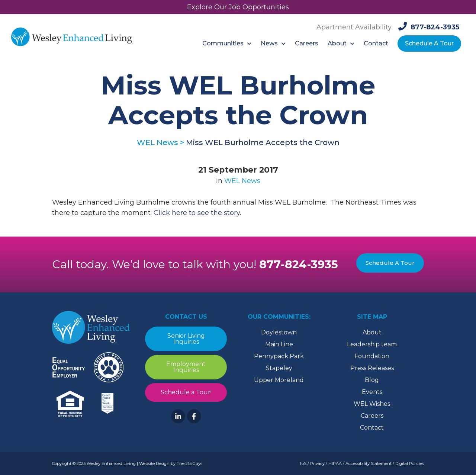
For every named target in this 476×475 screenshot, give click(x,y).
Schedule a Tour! (186, 392)
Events (372, 392)
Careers (372, 416)
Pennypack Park (279, 356)
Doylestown (279, 332)
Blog (372, 380)
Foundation (372, 356)
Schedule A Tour (390, 263)
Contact (372, 428)
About (372, 332)
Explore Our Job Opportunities (238, 7)
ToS (303, 463)
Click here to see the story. (197, 213)
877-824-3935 (299, 264)
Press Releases (372, 368)
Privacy (317, 463)
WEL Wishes (372, 404)
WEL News (242, 181)
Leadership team (372, 344)
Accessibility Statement (369, 463)
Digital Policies (410, 463)
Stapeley (279, 368)
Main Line (279, 344)
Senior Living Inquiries (186, 339)
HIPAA (335, 463)
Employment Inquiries (186, 367)
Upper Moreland (279, 380)
